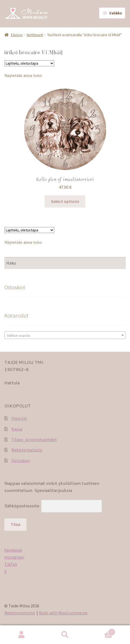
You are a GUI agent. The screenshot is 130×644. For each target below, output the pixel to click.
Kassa (17, 429)
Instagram (14, 557)
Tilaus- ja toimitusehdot (34, 439)
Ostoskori (21, 460)
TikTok (11, 564)
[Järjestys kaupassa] (29, 63)
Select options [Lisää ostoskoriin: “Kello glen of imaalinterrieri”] (65, 201)
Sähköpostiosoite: (23, 506)
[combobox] (65, 335)
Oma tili (19, 418)
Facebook (13, 550)
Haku (65, 635)
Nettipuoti (35, 35)
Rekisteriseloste (27, 450)
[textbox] (65, 335)
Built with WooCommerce (63, 613)
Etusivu (17, 35)
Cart (101, 631)
